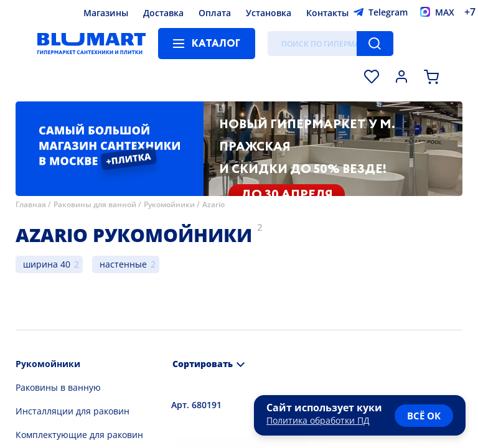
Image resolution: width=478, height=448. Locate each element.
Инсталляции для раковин (73, 411)
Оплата (215, 13)
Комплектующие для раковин (79, 435)
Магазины (106, 13)
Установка (269, 13)
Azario (213, 204)
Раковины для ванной (95, 204)
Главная (31, 204)
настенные (123, 264)
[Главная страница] (91, 44)
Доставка (163, 13)
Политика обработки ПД (318, 420)
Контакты (327, 13)
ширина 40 (47, 264)
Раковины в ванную (58, 387)
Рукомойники (169, 204)
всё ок (424, 416)
